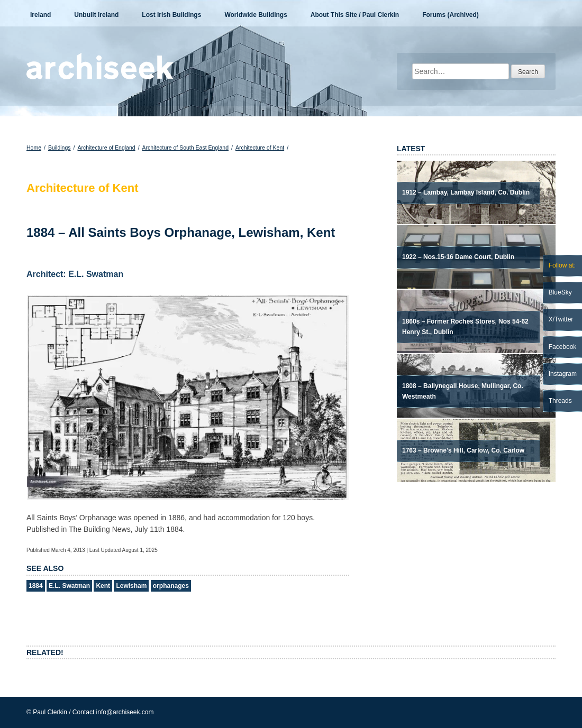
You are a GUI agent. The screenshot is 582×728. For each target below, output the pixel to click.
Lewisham (131, 586)
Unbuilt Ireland (96, 15)
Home (34, 148)
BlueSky (560, 292)
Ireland (40, 15)
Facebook (563, 347)
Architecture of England (106, 148)
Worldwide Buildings (256, 15)
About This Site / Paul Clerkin (355, 15)
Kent (103, 586)
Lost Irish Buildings (171, 15)
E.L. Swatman (69, 586)
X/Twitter (561, 319)
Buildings (60, 148)
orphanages (171, 586)
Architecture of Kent (260, 148)
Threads (560, 401)
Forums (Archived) (451, 15)
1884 (36, 586)
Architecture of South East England (185, 148)
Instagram (563, 374)
